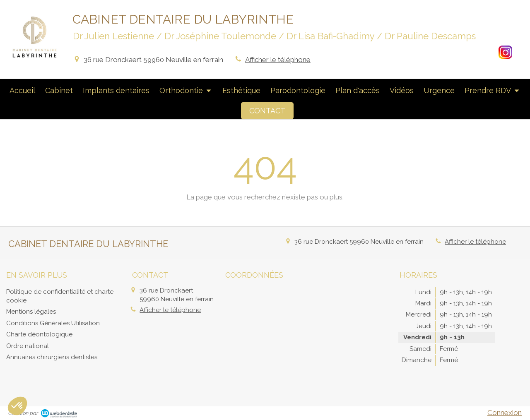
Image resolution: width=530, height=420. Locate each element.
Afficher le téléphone (278, 60)
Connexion (505, 413)
